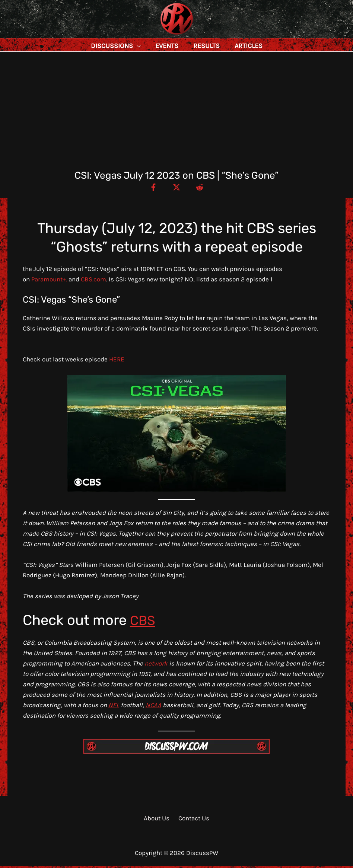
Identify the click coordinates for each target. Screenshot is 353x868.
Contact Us (192, 820)
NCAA (153, 707)
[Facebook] (150, 189)
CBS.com (93, 281)
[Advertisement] (176, 116)
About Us (158, 820)
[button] (153, 46)
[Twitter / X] (176, 189)
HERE (117, 361)
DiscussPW (162, 35)
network (156, 665)
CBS (144, 622)
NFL (114, 707)
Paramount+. (49, 281)
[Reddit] (203, 189)
